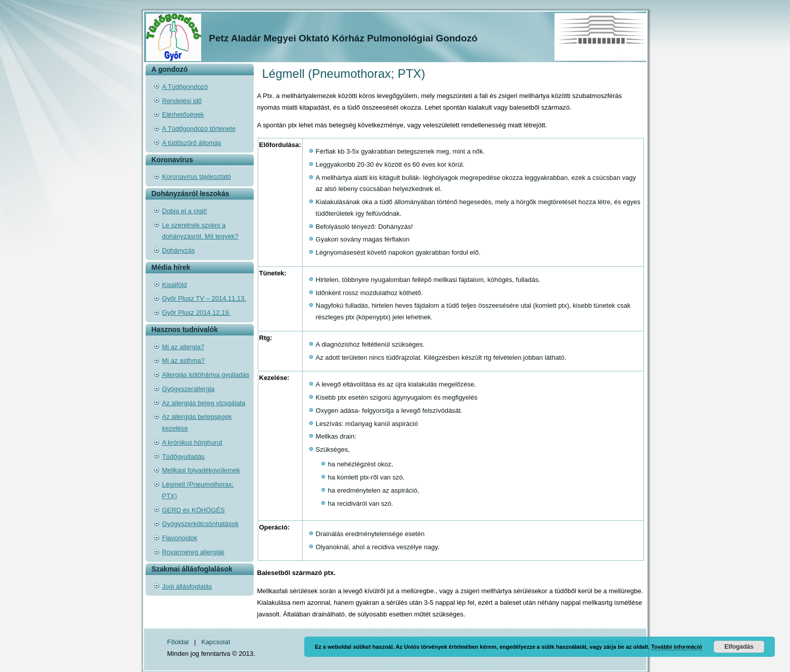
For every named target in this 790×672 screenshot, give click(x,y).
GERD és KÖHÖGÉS (194, 510)
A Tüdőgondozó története (199, 129)
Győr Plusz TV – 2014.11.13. (204, 298)
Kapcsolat (216, 642)
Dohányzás (179, 250)
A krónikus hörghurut (192, 442)
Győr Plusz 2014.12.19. (197, 313)
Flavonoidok (180, 538)
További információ (677, 647)
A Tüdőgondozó (185, 87)
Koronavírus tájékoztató (197, 177)
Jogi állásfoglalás (187, 586)
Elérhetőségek (183, 114)
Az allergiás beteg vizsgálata (204, 403)
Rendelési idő (182, 101)
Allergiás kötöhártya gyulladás (206, 375)
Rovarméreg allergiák (194, 552)
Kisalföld (175, 285)
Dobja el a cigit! (185, 211)
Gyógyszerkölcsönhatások (201, 524)
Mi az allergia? (183, 347)
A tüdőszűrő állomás (192, 143)
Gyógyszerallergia (189, 389)
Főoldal (178, 642)
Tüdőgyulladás (184, 457)
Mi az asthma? (184, 361)
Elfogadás (739, 647)
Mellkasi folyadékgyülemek (201, 470)
